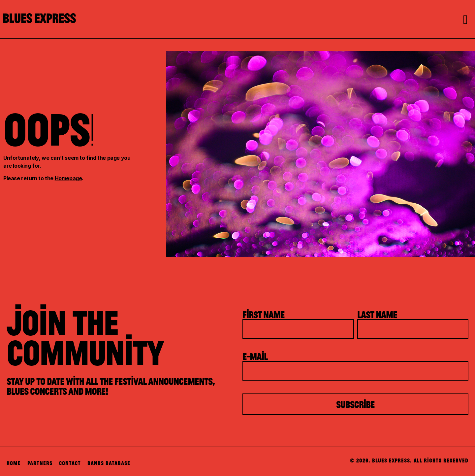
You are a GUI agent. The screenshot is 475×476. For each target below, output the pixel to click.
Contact (70, 463)
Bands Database (109, 463)
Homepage (68, 178)
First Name (264, 314)
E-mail (255, 356)
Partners (40, 463)
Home (14, 463)
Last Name (377, 314)
